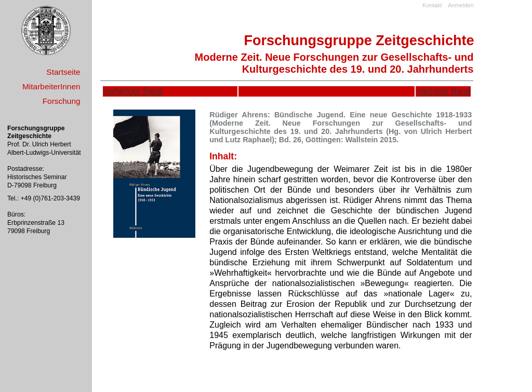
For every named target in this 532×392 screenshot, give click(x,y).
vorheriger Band (133, 91)
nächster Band (443, 91)
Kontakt (432, 5)
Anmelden (461, 5)
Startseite (63, 72)
